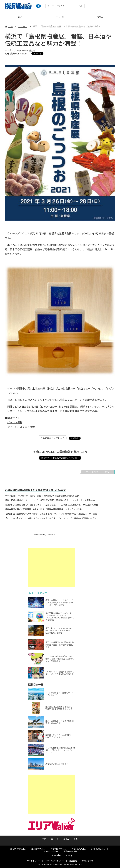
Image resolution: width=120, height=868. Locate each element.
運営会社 (73, 861)
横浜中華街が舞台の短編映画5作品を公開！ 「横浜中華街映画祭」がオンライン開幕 (43, 509)
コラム (100, 17)
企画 (76, 839)
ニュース (60, 17)
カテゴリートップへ (98, 472)
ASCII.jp (69, 855)
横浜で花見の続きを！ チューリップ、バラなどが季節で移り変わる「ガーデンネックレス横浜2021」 (51, 500)
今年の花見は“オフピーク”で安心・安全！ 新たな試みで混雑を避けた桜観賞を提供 (43, 496)
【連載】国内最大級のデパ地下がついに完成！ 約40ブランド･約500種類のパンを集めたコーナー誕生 (51, 514)
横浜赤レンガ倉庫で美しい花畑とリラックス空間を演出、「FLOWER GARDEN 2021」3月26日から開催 (51, 505)
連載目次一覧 (44, 684)
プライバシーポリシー (55, 861)
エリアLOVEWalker (18, 849)
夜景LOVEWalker (79, 849)
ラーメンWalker (54, 855)
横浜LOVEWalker (38, 849)
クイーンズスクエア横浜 (21, 427)
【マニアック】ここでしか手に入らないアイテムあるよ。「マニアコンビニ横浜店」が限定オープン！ (51, 518)
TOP (20, 17)
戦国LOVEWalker (71, 851)
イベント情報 (15, 422)
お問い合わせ (87, 861)
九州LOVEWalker (98, 849)
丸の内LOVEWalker (50, 851)
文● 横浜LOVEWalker (16, 53)
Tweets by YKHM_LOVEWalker (44, 534)
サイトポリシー (34, 861)
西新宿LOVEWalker (59, 849)
